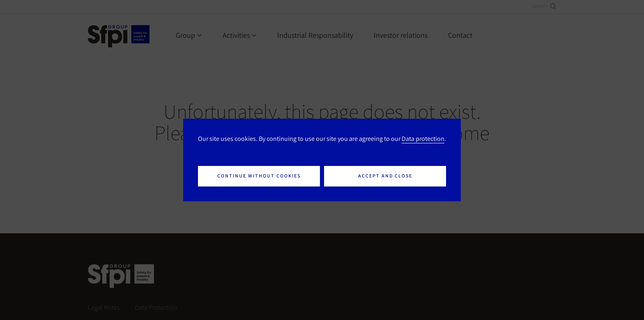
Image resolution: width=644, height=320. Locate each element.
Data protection (423, 138)
